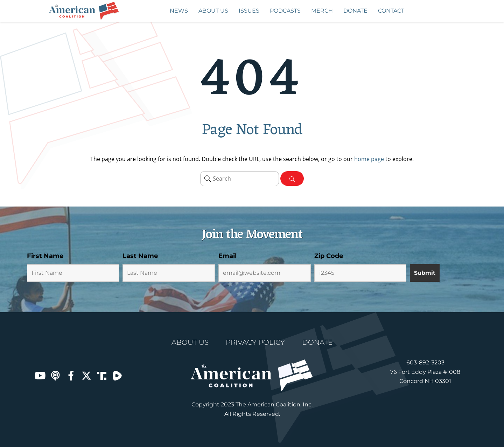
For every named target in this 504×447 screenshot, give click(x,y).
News (179, 11)
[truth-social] (102, 375)
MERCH (322, 11)
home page (369, 159)
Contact (391, 11)
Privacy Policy (255, 342)
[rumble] (117, 375)
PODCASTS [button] (288, 12)
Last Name (140, 256)
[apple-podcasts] (56, 375)
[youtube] (40, 375)
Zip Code (329, 256)
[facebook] (71, 375)
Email (227, 256)
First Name (45, 256)
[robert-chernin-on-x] (86, 375)
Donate (355, 11)
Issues (252, 12)
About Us (213, 11)
